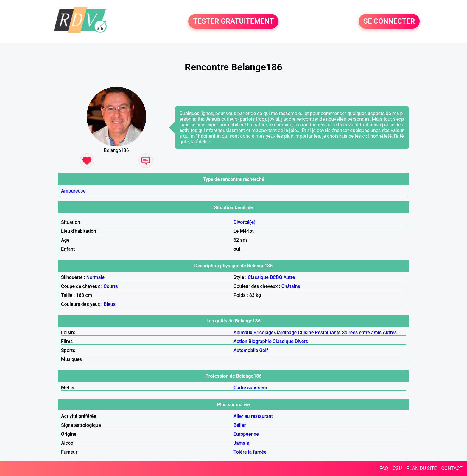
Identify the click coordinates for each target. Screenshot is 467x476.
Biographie (260, 341)
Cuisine (306, 332)
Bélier (240, 425)
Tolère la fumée (250, 452)
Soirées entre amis (361, 332)
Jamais (241, 443)
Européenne (246, 434)
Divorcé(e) (245, 222)
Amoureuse (73, 191)
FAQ (384, 468)
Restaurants (328, 332)
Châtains (291, 286)
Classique (258, 277)
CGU (397, 468)
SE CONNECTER (389, 21)
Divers (301, 341)
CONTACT (452, 468)
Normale (95, 277)
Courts (111, 286)
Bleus (110, 304)
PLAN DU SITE (422, 468)
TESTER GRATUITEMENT (233, 21)
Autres (390, 332)
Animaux (243, 332)
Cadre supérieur (250, 388)
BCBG (276, 277)
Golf (264, 350)
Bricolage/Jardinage (275, 332)
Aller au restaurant (253, 416)
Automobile (246, 350)
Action (240, 341)
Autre (289, 277)
